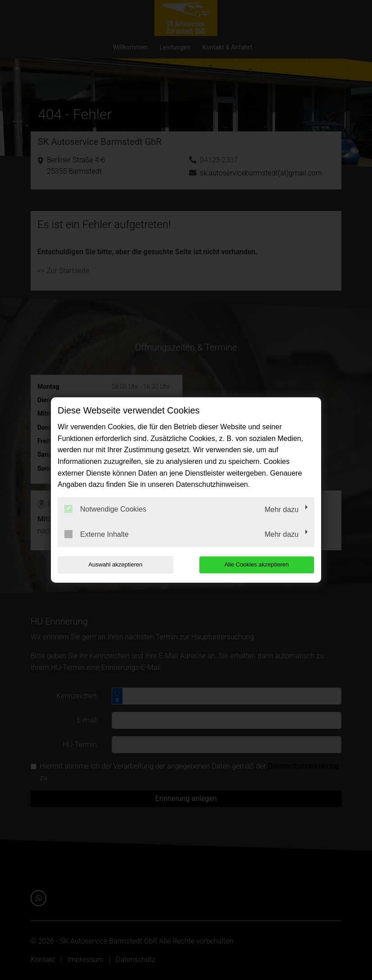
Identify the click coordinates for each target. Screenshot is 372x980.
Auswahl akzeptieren (115, 564)
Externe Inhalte (97, 534)
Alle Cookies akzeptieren (256, 564)
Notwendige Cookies (105, 509)
